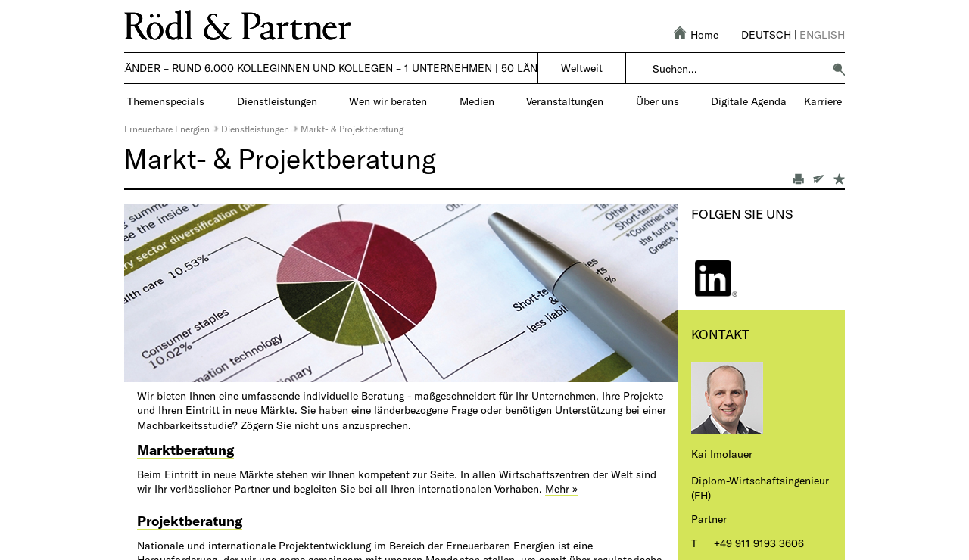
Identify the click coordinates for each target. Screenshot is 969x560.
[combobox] (738, 69)
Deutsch (766, 34)
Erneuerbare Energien (167, 129)
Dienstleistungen (255, 129)
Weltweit (582, 68)
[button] (839, 69)
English (822, 34)
